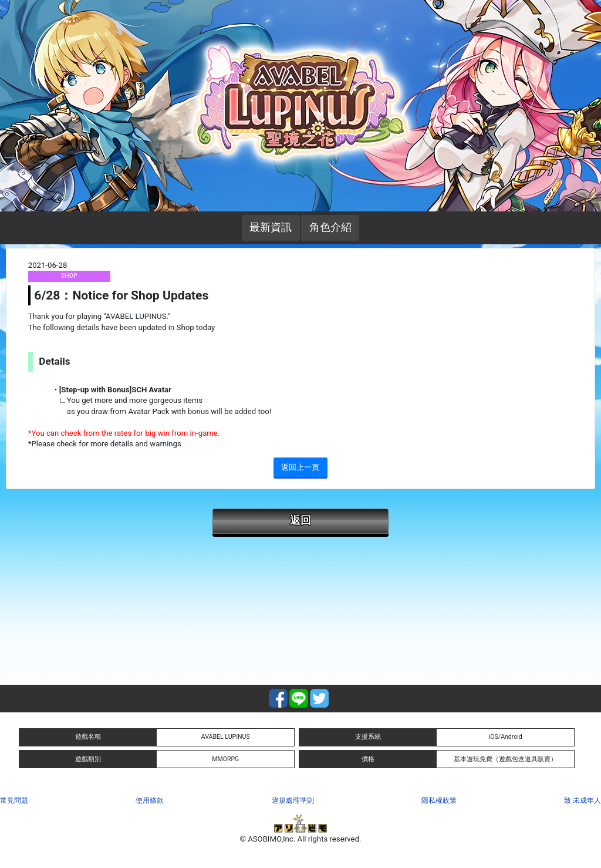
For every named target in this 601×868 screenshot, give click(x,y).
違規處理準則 (293, 800)
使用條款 (150, 800)
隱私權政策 (439, 800)
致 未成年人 (583, 800)
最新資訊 (271, 227)
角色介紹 (330, 227)
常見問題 (14, 800)
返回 (300, 520)
